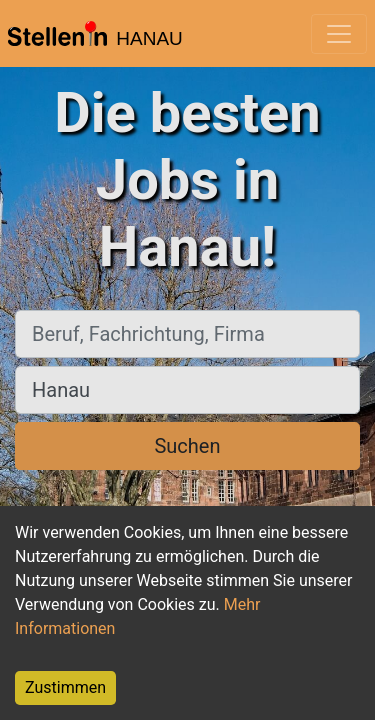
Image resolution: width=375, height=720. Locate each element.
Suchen (187, 446)
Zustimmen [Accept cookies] (65, 687)
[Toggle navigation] (339, 34)
